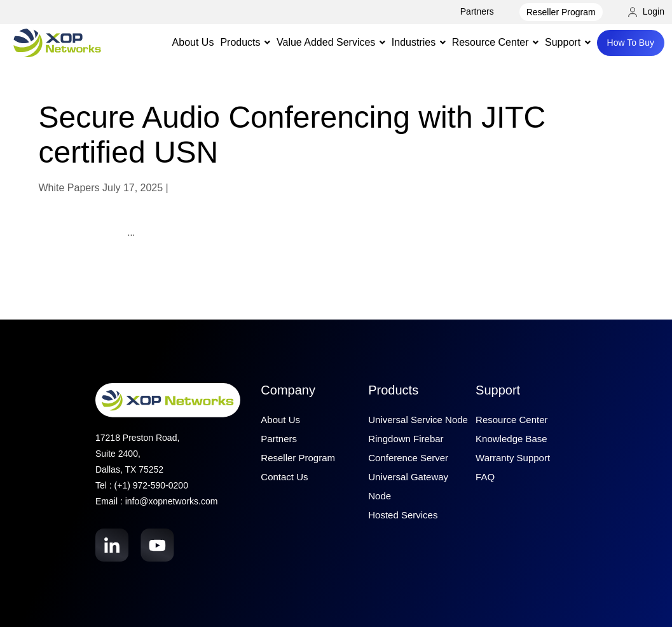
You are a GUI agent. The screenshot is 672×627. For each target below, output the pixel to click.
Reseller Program (561, 12)
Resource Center (511, 420)
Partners (477, 11)
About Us (193, 42)
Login (646, 11)
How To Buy (631, 43)
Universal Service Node (418, 420)
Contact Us (284, 477)
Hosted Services (403, 515)
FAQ (485, 477)
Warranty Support (513, 458)
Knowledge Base (511, 439)
